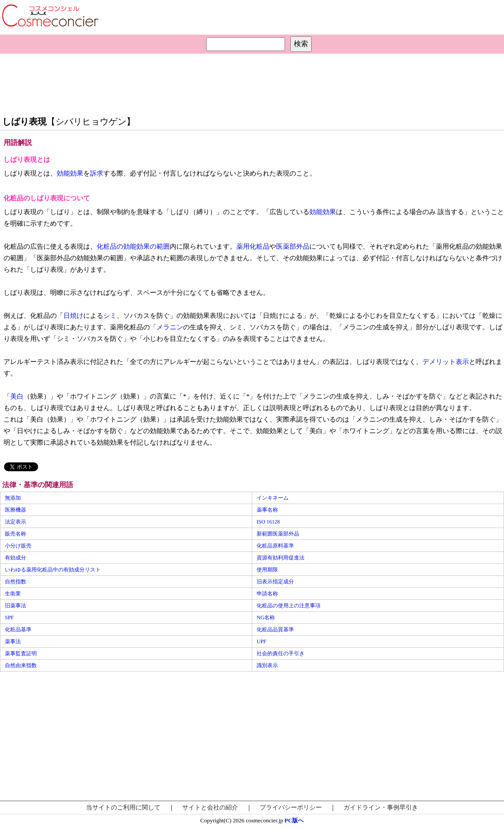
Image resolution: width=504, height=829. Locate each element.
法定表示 (16, 522)
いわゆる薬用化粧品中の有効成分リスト (53, 570)
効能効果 (70, 173)
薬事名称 (267, 510)
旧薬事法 (16, 606)
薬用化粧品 (253, 246)
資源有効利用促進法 (281, 558)
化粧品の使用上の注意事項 (289, 606)
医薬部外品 (293, 246)
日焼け (73, 316)
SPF (9, 618)
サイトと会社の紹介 (210, 807)
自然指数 (16, 582)
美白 (17, 396)
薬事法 (13, 641)
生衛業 (13, 594)
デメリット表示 (446, 362)
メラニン (170, 327)
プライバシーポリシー (291, 807)
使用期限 (267, 570)
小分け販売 (18, 546)
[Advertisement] (252, 82)
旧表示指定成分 (275, 582)
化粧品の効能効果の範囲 (133, 246)
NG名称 (266, 618)
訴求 (97, 173)
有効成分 (16, 558)
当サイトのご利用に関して (123, 807)
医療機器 (16, 510)
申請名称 (267, 594)
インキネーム (273, 498)
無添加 (13, 498)
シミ (110, 316)
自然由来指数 (21, 665)
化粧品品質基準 (275, 630)
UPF (262, 641)
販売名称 (16, 534)
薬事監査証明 (21, 653)
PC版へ (294, 820)
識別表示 (267, 665)
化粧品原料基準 (275, 546)
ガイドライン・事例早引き (381, 807)
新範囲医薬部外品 (278, 534)
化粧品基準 (18, 630)
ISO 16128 (268, 522)
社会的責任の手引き (281, 653)
